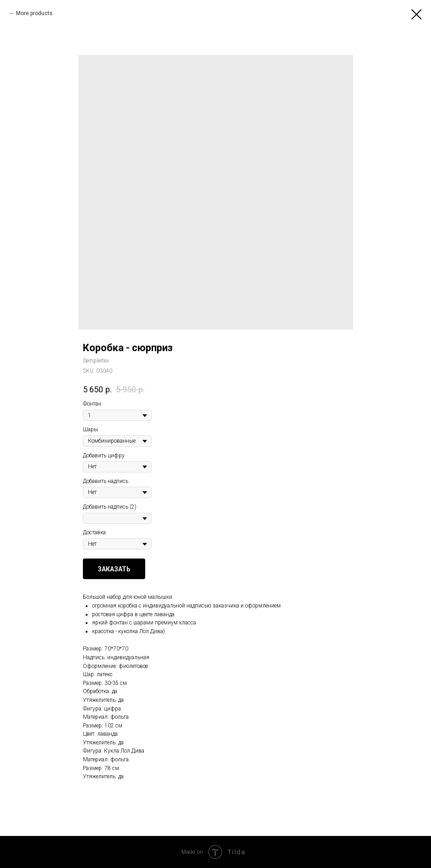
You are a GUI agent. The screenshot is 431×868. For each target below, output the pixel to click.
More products (34, 13)
